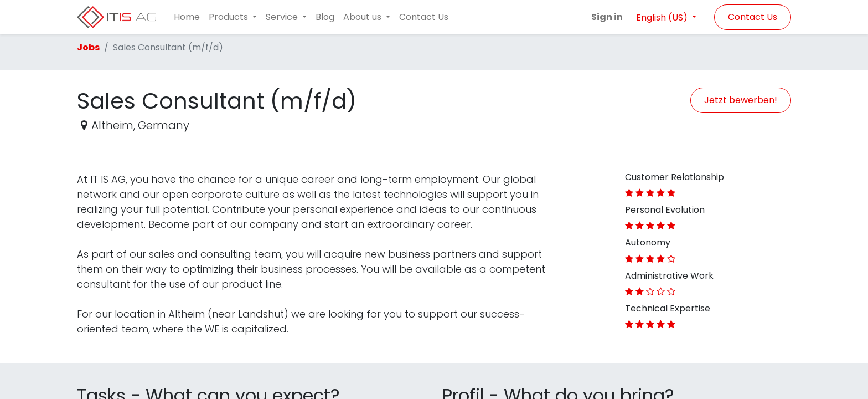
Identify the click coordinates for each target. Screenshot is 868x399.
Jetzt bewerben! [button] (741, 100)
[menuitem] (187, 17)
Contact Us (753, 17)
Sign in (607, 17)
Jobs (88, 47)
